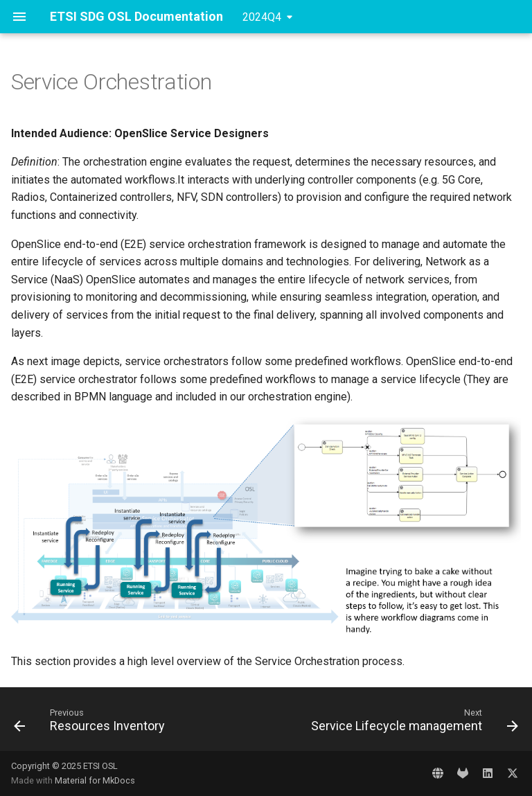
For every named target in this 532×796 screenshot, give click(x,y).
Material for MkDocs (95, 780)
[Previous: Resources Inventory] (91, 723)
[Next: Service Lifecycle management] (413, 723)
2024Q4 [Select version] (262, 17)
